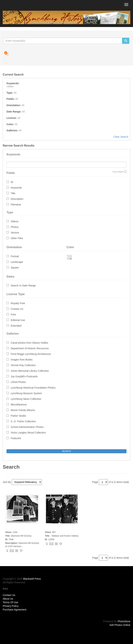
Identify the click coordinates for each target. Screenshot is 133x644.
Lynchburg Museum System (26, 393)
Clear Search (121, 137)
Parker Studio (18, 416)
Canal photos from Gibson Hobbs (29, 343)
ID (12, 182)
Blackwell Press (32, 579)
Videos (15, 221)
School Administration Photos (27, 427)
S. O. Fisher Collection (23, 421)
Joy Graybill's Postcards (24, 376)
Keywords (16, 188)
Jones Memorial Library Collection (30, 371)
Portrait (15, 256)
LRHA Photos (18, 382)
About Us (8, 599)
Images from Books (22, 360)
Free (13, 314)
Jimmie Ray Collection (23, 365)
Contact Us (17, 309)
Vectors (15, 233)
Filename (16, 205)
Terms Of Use (10, 602)
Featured (16, 438)
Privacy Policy (11, 606)
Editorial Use (18, 320)
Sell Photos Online (120, 625)
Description (17, 199)
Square (15, 268)
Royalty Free (18, 303)
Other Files (17, 238)
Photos (15, 227)
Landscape (17, 262)
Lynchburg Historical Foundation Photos (33, 388)
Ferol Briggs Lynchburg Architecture (31, 354)
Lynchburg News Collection (26, 399)
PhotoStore (124, 621)
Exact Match (118, 172)
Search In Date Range (23, 285)
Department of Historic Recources (30, 348)
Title (13, 193)
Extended (16, 326)
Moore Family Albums (23, 410)
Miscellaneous (19, 405)
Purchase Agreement (15, 610)
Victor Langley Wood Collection (28, 433)
